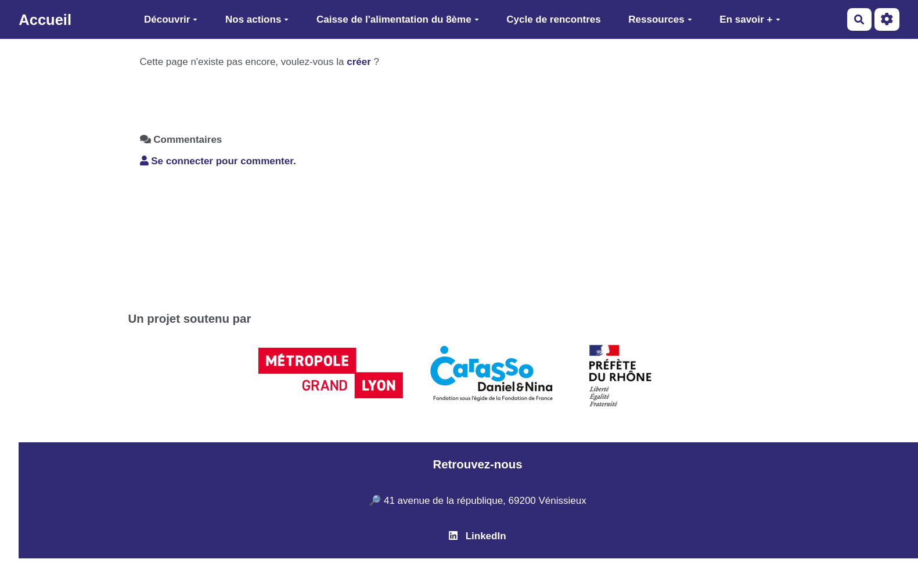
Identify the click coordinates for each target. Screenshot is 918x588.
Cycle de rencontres (554, 19)
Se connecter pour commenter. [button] (218, 161)
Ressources (660, 19)
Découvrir (171, 19)
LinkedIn (477, 536)
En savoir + (750, 19)
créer (359, 62)
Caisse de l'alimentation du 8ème (398, 19)
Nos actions (257, 19)
